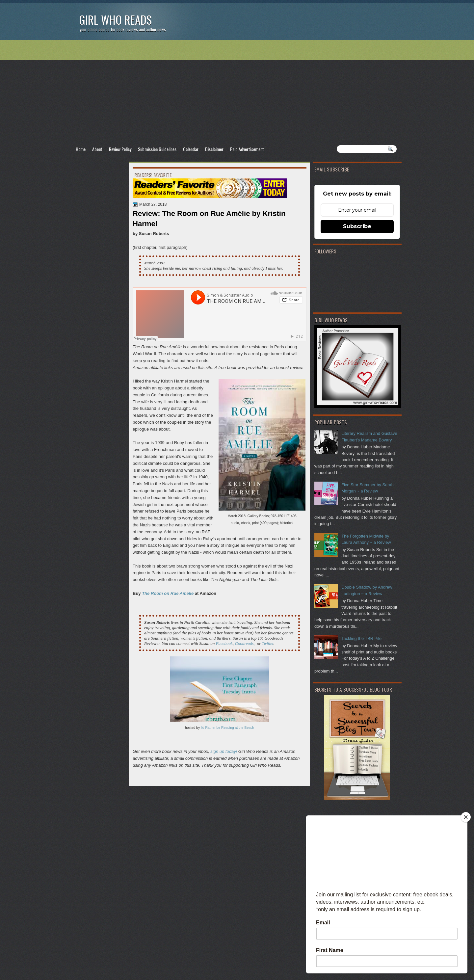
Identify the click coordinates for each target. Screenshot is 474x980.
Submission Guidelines (157, 149)
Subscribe (357, 226)
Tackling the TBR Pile (361, 638)
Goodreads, (245, 643)
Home (81, 149)
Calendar (191, 149)
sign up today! (224, 751)
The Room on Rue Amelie (168, 593)
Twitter (267, 643)
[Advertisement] (237, 93)
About (97, 149)
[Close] (466, 817)
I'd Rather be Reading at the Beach (227, 728)
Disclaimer (214, 149)
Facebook (224, 643)
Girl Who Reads (115, 20)
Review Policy (120, 149)
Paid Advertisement (247, 149)
